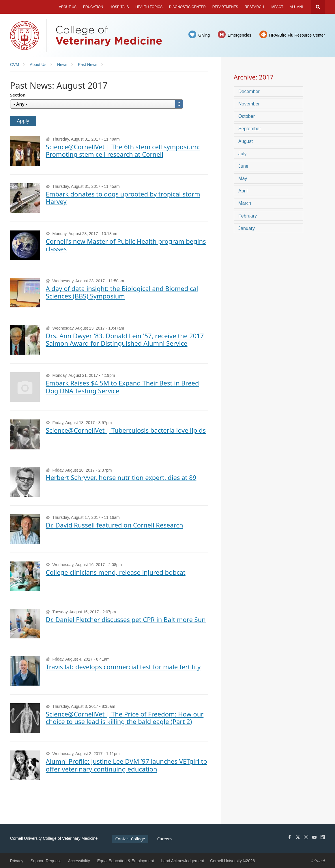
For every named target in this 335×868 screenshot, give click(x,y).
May (243, 178)
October (247, 116)
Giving (204, 35)
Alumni (296, 7)
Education (93, 7)
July (242, 154)
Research (254, 7)
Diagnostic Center (187, 7)
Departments (225, 7)
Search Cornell (318, 7)
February (248, 216)
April (243, 191)
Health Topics (149, 7)
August (246, 141)
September (250, 129)
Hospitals (119, 7)
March (245, 203)
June (243, 166)
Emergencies (239, 35)
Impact (277, 7)
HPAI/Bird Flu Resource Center (297, 35)
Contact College (130, 839)
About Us (68, 7)
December (249, 91)
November (249, 104)
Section (18, 95)
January (247, 228)
